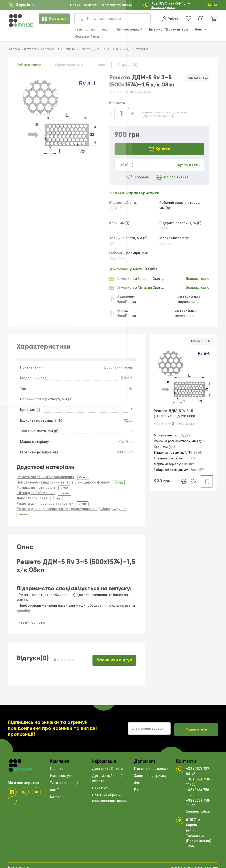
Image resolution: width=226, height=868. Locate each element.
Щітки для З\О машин (36, 493)
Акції (106, 29)
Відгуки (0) (128, 65)
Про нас (57, 764)
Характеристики (69, 65)
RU (216, 5)
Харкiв (151, 269)
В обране (134, 177)
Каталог (54, 19)
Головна (14, 49)
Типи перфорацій (130, 29)
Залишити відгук (115, 656)
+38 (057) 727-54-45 (172, 4)
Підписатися (196, 724)
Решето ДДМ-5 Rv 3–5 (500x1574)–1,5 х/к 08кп (175, 414)
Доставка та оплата (117, 5)
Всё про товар (29, 65)
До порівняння (171, 177)
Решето (69, 49)
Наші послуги (85, 29)
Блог (138, 785)
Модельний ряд (87, 36)
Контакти (91, 5)
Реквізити (101, 783)
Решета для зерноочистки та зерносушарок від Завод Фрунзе (72, 509)
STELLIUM (212, 863)
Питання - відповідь (151, 764)
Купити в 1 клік (189, 165)
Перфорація (50, 49)
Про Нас (75, 5)
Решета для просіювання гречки (45, 504)
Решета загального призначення (45, 477)
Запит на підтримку (150, 771)
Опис (101, 65)
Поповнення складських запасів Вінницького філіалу (63, 482)
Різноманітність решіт (36, 488)
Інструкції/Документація (169, 29)
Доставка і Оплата (107, 764)
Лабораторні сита (32, 498)
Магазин (145, 288)
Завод (143, 279)
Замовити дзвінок (163, 7)
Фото (138, 778)
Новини (201, 29)
